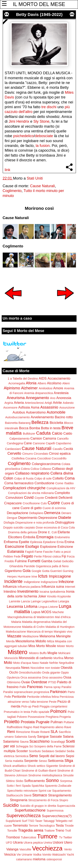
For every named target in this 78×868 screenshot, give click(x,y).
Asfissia (24, 407)
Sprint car (45, 791)
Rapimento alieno (52, 727)
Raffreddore (15, 727)
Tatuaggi (49, 821)
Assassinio (49, 407)
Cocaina (31, 458)
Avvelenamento (42, 417)
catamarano (24, 859)
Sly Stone (41, 121)
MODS (46, 612)
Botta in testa (51, 428)
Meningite (63, 636)
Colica (35, 469)
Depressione (48, 518)
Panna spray (52, 687)
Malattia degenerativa (36, 622)
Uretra (48, 843)
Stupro (64, 800)
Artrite (57, 403)
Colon (8, 478)
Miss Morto (37, 646)
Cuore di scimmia (54, 508)
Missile (51, 646)
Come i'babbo (64, 483)
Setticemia (56, 761)
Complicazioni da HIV (61, 488)
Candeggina (15, 443)
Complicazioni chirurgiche (24, 488)
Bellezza (40, 422)
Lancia (25, 601)
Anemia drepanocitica (38, 393)
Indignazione (49, 582)
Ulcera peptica (33, 843)
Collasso (45, 469)
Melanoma (47, 636)
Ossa (67, 677)
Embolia (29, 537)
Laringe (36, 601)
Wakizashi (59, 855)
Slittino (10, 781)
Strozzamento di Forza (43, 800)
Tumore (47, 836)
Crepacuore (13, 503)
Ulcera (18, 842)
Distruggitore (65, 522)
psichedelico (24, 136)
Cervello (14, 453)
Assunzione (67, 408)
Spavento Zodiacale (58, 786)
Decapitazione (18, 513)
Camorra (49, 438)
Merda (10, 641)
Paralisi (66, 687)
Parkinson (58, 692)
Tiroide (69, 826)
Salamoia (21, 737)
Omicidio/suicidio (30, 673)
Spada (26, 786)
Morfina (58, 658)
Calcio (57, 433)
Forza (71, 556)
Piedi (35, 706)
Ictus (43, 576)
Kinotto (52, 596)
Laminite (15, 601)
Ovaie (26, 682)
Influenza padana (29, 587)
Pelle (8, 697)
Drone (42, 532)
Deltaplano (36, 513)
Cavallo (58, 449)
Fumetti (34, 561)
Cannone (39, 443)
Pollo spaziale (40, 712)
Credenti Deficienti (59, 498)
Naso (35, 663)
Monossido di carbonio (36, 658)
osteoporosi (54, 859)
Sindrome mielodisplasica (45, 775)
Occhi (13, 672)
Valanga (12, 849)
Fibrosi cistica (52, 556)
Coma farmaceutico (19, 483)
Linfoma (31, 607)
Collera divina (62, 473)
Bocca (24, 428)
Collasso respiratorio (32, 473)
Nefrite (54, 663)
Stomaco (40, 795)
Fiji (64, 556)
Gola (27, 571)
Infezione (66, 582)
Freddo (9, 561)
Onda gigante (51, 673)
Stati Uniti (35, 178)
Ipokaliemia (58, 592)
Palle (23, 687)
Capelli (50, 443)
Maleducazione (16, 632)
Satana (68, 736)
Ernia (60, 542)
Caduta (43, 433)
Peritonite (19, 697)
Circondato (41, 454)
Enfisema (11, 542)
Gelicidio (68, 561)
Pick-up (26, 706)
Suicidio (11, 805)
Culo (44, 503)
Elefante (64, 532)
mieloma (39, 859)
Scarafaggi (58, 742)
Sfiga (69, 761)
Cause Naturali (43, 186)
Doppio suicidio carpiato (19, 528)
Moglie (52, 653)
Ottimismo (14, 682)
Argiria (9, 403)
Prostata (28, 722)
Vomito (47, 855)
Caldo (68, 433)
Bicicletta (56, 423)
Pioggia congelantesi (53, 706)
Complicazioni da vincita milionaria (31, 493)
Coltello (58, 478)
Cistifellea (18, 458)
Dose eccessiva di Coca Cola (55, 528)
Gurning (68, 571)
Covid (29, 498)
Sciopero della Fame (48, 746)
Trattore (50, 831)
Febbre (8, 556)
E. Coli (52, 532)
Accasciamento (59, 378)
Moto (8, 663)
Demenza (52, 513)
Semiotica (22, 756)
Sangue (43, 736)
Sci (31, 746)
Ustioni (58, 842)
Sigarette (52, 766)
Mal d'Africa (63, 617)
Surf (25, 821)
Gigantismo (13, 571)
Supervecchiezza (24, 816)
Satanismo (11, 741)
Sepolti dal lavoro (52, 756)
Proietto (12, 722)
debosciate (44, 136)
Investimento (28, 591)
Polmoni (58, 711)
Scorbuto (35, 751)
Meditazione (31, 636)
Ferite (38, 556)
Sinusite (68, 775)
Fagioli (29, 552)
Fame (38, 552)
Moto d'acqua (22, 663)
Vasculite (25, 849)
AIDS (43, 378)
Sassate (56, 736)
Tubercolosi (28, 837)
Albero (42, 383)
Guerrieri (56, 571)
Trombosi (13, 837)
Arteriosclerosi (34, 403)
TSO (31, 821)
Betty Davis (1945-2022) (39, 14)
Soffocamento (35, 781)
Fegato (27, 556)
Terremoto (20, 825)
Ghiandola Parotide (22, 566)
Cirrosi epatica (60, 453)
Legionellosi (50, 601)
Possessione (36, 717)
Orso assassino (52, 677)
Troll (68, 831)
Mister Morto (65, 646)
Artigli (48, 403)
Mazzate (14, 636)
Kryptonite (64, 596)
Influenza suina (53, 586)
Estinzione (65, 547)
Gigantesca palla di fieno (52, 566)
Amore (58, 388)
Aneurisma (16, 398)
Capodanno (63, 443)
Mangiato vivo (63, 632)
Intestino (10, 591)
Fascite (48, 552)
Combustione (44, 483)
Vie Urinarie (24, 855)
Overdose (39, 682)
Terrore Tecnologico (42, 826)
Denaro (66, 513)
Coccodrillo (59, 458)
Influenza (10, 586)
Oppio (65, 673)
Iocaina (44, 592)
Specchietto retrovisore (22, 791)
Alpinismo (12, 388)
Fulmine (21, 561)
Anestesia (61, 393)
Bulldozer (29, 434)
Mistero (17, 652)
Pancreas (35, 687)
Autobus (19, 412)
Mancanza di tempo (40, 632)
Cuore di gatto (31, 508)
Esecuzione (15, 547)
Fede (17, 556)
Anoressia (64, 398)
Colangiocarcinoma (46, 464)
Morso (69, 658)
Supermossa (55, 810)
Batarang (25, 423)
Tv (61, 837)
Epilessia (36, 542)
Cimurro (28, 454)
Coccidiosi (44, 458)
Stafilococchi (15, 795)
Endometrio (62, 537)
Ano (53, 398)
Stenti (28, 795)
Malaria (16, 622)
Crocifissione (31, 503)
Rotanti (45, 732)
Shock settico (36, 766)
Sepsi (70, 756)
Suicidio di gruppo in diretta (38, 806)
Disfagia (9, 523)
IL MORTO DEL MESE (39, 4)
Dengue (12, 518)
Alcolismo (54, 383)
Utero (68, 842)
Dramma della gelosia (23, 532)
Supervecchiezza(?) (57, 816)
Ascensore (10, 408)
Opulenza (13, 677)
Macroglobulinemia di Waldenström (31, 617)
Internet (70, 587)
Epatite (24, 542)
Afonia (31, 383)
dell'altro (26, 112)
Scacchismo (39, 741)
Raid (36, 727)
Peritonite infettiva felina (43, 697)
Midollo (41, 641)
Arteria (19, 403)
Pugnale (43, 722)
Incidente (14, 581)
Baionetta (11, 423)
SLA (54, 732)
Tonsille (12, 831)
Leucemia (15, 607)
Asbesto (68, 403)
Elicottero (15, 537)
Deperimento (28, 518)
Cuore (54, 503)
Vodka (37, 855)
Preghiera (52, 717)
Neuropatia (13, 668)
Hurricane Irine (27, 577)
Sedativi (60, 751)
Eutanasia (16, 551)
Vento (68, 849)
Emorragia (45, 537)
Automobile (56, 412)
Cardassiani (13, 449)
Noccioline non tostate (45, 668)
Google (36, 571)
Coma (70, 478)
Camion (36, 438)
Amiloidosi (46, 388)
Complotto (62, 493)
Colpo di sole (43, 478)
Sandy (32, 737)
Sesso (43, 761)
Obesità (67, 668)
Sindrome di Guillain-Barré (39, 771)
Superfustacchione (30, 810)
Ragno (28, 727)
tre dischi (49, 107)
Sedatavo (48, 751)
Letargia (64, 601)
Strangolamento (60, 795)
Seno (33, 756)
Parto (71, 692)
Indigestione (32, 582)
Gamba (47, 561)
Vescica (10, 854)
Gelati (57, 561)
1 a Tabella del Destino (23, 379)
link (8, 170)
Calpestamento (19, 439)
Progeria (65, 717)
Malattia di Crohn (33, 627)
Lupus (36, 612)
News (25, 668)
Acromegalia (17, 383)
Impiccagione (60, 576)
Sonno (52, 780)
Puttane (69, 722)
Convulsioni (14, 498)
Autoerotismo (36, 412)
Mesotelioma (25, 641)
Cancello (63, 439)
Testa (60, 825)
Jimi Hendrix (19, 121)
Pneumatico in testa (17, 712)
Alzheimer (29, 388)
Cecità (68, 449)
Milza (51, 641)
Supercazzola (66, 806)
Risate (35, 732)
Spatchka (38, 786)
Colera (25, 469)
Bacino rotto (64, 417)
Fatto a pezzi (62, 552)
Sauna (24, 742)
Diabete (65, 518)
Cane (28, 443)
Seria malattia (14, 761)
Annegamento (37, 398)
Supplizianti (13, 821)
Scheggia (22, 746)
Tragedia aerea (31, 830)
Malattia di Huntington (60, 627)
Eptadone (50, 542)
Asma (35, 407)
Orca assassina (31, 677)
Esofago (32, 547)
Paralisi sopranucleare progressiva (26, 692)
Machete (58, 612)
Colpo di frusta (24, 478)
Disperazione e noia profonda (35, 523)
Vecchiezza (47, 848)
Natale (44, 663)
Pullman (57, 722)
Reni (11, 732)
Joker (42, 596)
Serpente (31, 761)
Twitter (68, 837)
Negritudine (67, 663)
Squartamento (62, 791)
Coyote (39, 498)
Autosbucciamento (17, 417)
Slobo (19, 781)
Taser (39, 821)
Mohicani (64, 653)
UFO (9, 843)
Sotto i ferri (14, 786)
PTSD (52, 682)
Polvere (22, 717)
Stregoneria (19, 800)
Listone (53, 607)
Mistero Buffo (38, 653)
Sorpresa (66, 781)
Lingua (43, 607)
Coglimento (12, 191)
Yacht (70, 855)
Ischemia (30, 596)
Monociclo (11, 658)
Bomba (35, 428)
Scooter (22, 751)
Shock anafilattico (15, 766)
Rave (68, 727)
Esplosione (48, 547)
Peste (53, 702)
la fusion (43, 146)
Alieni (66, 383)
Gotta (46, 571)
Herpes (12, 577)
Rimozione (23, 732)
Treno (60, 830)
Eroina (69, 542)
